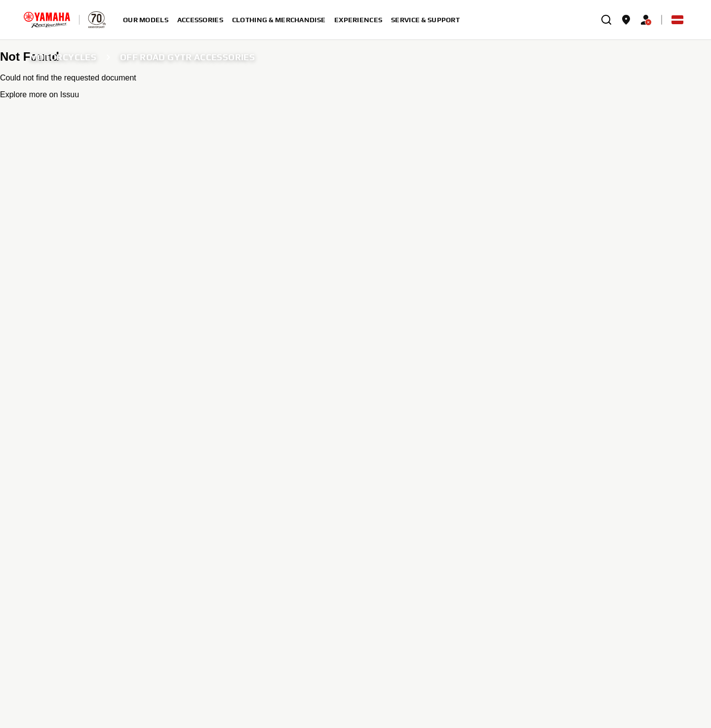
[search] (606, 20)
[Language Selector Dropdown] (677, 20)
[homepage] (47, 20)
